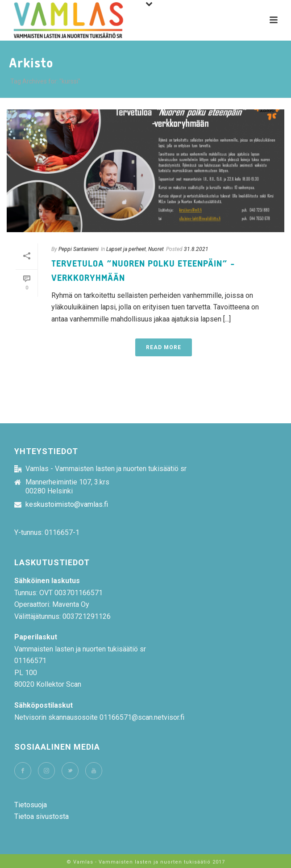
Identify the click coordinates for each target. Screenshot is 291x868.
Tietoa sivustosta (42, 816)
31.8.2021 (196, 249)
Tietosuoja (31, 805)
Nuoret (156, 249)
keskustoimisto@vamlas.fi (67, 505)
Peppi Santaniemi (79, 249)
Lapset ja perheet (126, 249)
